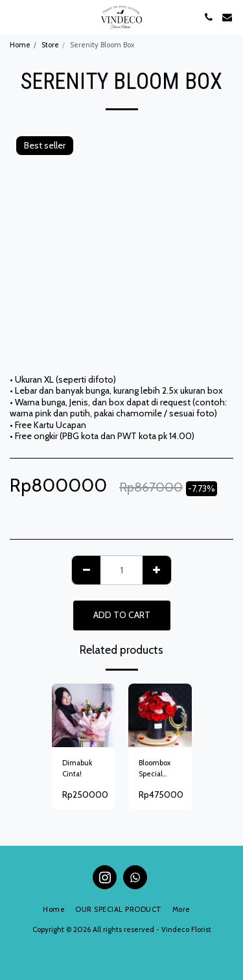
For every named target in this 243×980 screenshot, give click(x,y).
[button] (14, 17)
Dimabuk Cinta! (77, 768)
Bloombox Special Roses (155, 769)
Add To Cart (122, 615)
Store (50, 45)
